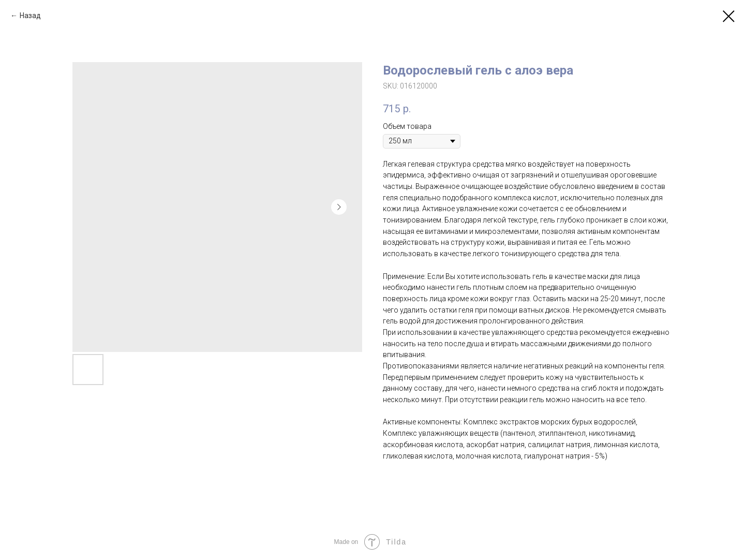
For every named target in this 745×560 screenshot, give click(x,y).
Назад (30, 16)
